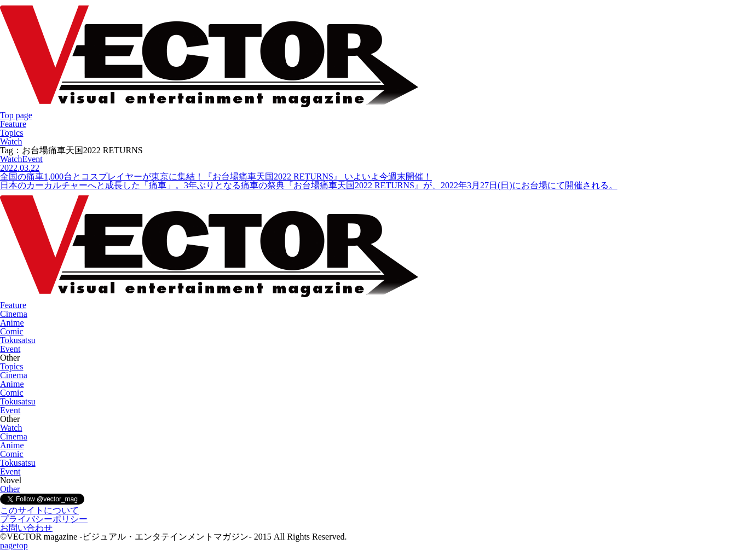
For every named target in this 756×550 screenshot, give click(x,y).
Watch (11, 141)
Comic (12, 331)
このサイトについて (39, 510)
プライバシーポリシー (44, 519)
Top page (16, 115)
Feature (13, 124)
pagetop (14, 545)
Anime (12, 323)
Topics (11, 133)
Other (10, 489)
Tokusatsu (18, 340)
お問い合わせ (26, 528)
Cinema (14, 314)
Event (10, 349)
